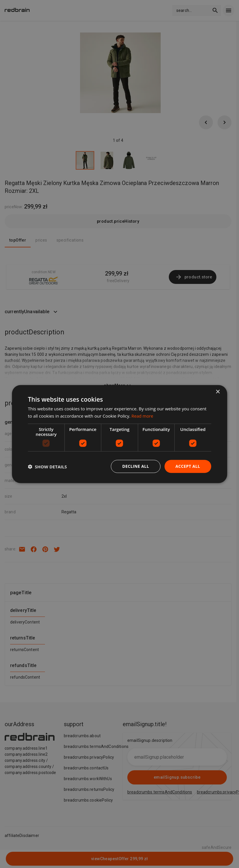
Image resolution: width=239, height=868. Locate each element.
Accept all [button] (188, 466)
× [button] (218, 392)
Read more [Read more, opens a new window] (143, 416)
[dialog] (119, 434)
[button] (47, 466)
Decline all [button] (135, 466)
